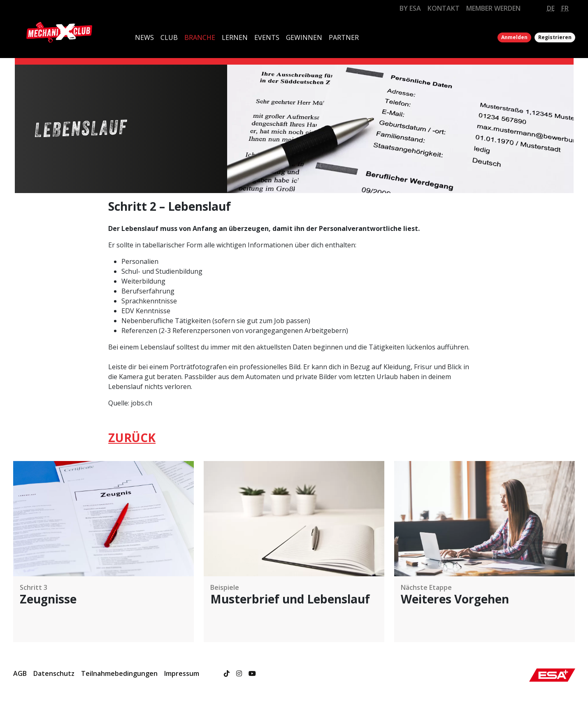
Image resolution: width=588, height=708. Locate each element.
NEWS (144, 37)
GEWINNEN (304, 37)
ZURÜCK (132, 438)
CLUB (169, 37)
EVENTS (267, 37)
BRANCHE (200, 37)
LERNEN (235, 37)
